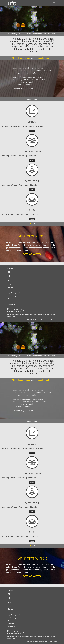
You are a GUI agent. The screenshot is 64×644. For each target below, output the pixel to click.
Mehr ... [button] (32, 131)
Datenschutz (11, 305)
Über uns (10, 287)
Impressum (11, 302)
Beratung (10, 290)
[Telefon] (9, 277)
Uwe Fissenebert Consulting (40, 320)
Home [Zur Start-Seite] (9, 284)
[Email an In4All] (9, 273)
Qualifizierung (12, 296)
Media (9, 299)
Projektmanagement (14, 293)
